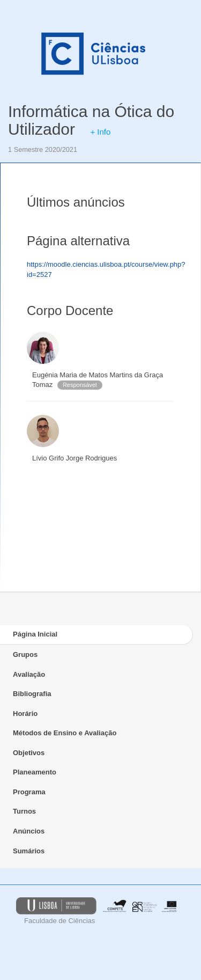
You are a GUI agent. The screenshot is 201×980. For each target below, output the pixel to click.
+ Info (100, 132)
